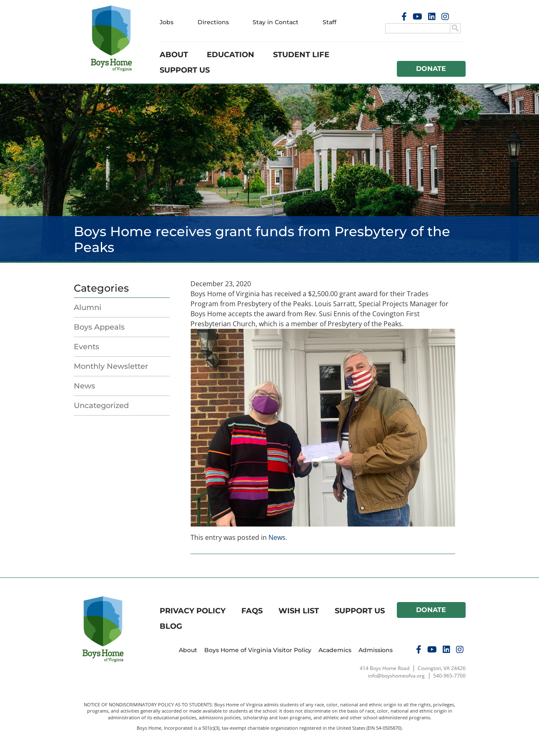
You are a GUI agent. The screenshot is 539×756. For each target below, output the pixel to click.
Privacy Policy (193, 611)
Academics (335, 650)
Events (86, 347)
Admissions (376, 650)
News (84, 386)
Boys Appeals (99, 327)
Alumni (88, 307)
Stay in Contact (276, 22)
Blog (171, 626)
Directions (213, 22)
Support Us (185, 70)
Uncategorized (101, 406)
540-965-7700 (449, 676)
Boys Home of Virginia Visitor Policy (258, 650)
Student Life (301, 55)
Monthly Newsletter (111, 366)
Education (231, 55)
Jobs (167, 22)
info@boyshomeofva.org (396, 676)
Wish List (299, 611)
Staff (330, 22)
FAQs (252, 611)
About (174, 55)
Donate (431, 69)
